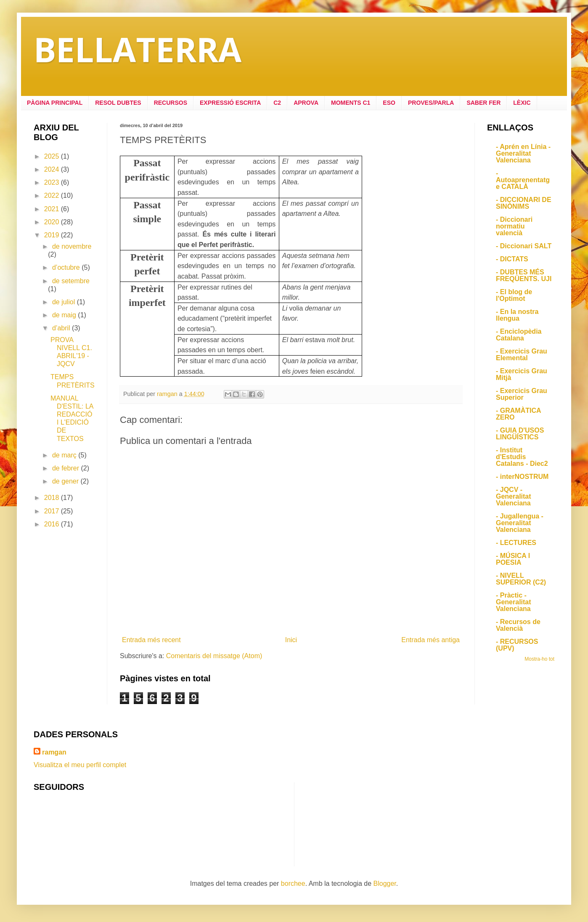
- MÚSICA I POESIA (513, 559)
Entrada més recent (151, 640)
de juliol (65, 302)
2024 (53, 169)
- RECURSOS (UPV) (517, 645)
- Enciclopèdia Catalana (519, 335)
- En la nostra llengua (517, 315)
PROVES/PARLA (431, 103)
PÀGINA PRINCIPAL (55, 103)
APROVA (306, 103)
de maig (65, 315)
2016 (53, 524)
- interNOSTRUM (522, 477)
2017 (53, 511)
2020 (53, 222)
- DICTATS (512, 259)
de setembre (71, 281)
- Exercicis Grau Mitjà (522, 374)
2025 (53, 156)
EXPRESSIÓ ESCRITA (230, 103)
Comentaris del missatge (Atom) (214, 656)
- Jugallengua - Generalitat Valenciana (520, 523)
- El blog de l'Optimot (514, 295)
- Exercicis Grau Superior (522, 394)
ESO (389, 103)
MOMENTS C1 (351, 103)
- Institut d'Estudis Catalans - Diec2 (522, 457)
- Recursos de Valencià (518, 625)
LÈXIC (522, 103)
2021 (53, 209)
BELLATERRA (138, 49)
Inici (291, 640)
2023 (53, 182)
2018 (53, 498)
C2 (277, 103)
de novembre (72, 246)
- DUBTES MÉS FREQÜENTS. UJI (524, 275)
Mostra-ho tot (539, 659)
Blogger (385, 883)
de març (65, 455)
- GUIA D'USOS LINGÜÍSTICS (520, 434)
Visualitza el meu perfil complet (80, 765)
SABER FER (483, 103)
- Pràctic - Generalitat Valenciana (514, 602)
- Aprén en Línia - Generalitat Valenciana (523, 153)
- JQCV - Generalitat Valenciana (514, 496)
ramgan (54, 752)
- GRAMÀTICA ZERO (518, 414)
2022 (53, 195)
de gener (66, 481)
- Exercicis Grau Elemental (522, 355)
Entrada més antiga (430, 640)
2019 (53, 235)
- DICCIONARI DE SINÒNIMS (524, 203)
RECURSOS (171, 103)
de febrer (66, 468)
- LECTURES (516, 543)
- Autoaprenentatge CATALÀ (523, 180)
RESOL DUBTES (118, 103)
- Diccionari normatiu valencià (514, 226)
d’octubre (67, 267)
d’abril (62, 328)
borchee (293, 883)
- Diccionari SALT (524, 246)
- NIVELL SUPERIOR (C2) (521, 579)
